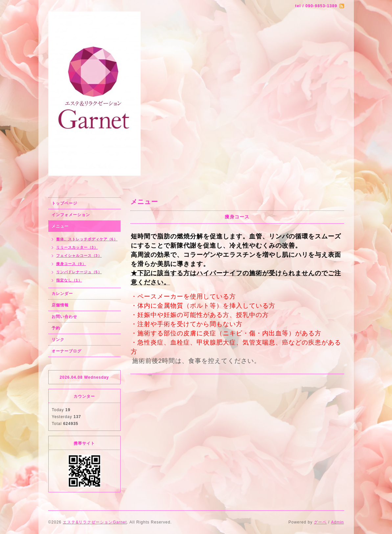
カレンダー (62, 294)
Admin (337, 522)
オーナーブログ (67, 351)
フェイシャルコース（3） (79, 256)
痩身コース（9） (71, 264)
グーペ (320, 522)
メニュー (60, 226)
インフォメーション (71, 215)
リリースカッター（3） (77, 247)
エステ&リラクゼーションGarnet (95, 522)
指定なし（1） (69, 280)
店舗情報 (60, 305)
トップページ (64, 203)
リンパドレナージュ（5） (79, 272)
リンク (58, 340)
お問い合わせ (64, 317)
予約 (56, 328)
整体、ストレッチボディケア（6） (87, 239)
